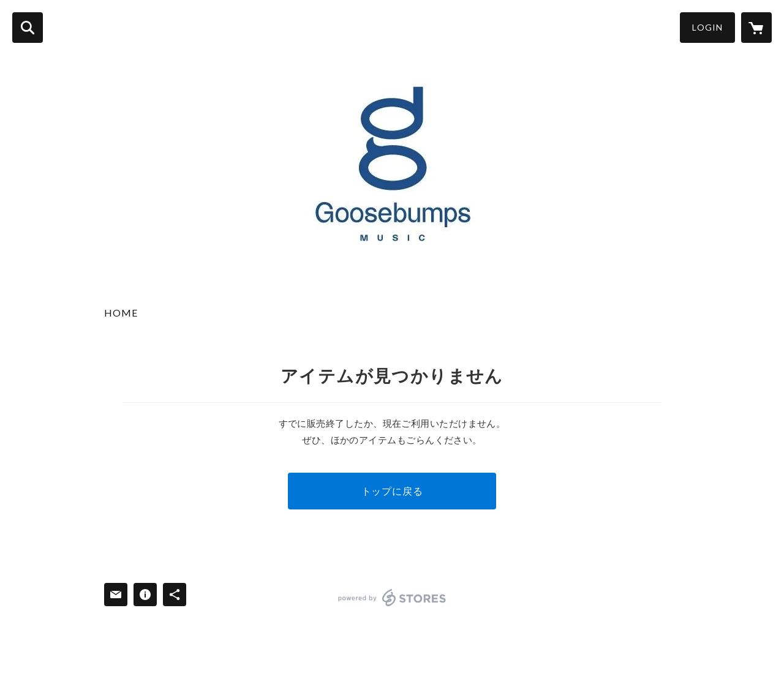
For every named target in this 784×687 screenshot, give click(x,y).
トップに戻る (392, 491)
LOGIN (707, 27)
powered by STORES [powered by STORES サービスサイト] (392, 598)
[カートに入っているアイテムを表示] (756, 28)
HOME (121, 313)
